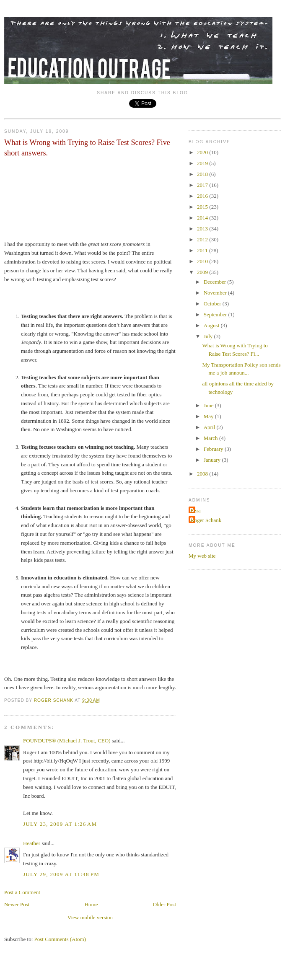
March (211, 438)
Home (91, 904)
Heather (32, 843)
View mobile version (90, 917)
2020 (203, 152)
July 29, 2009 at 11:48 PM (61, 874)
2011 (203, 250)
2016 (203, 196)
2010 (203, 261)
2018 (203, 174)
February (214, 449)
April (210, 427)
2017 (203, 185)
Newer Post (17, 904)
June (209, 405)
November (216, 293)
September (216, 314)
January (213, 460)
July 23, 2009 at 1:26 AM (60, 824)
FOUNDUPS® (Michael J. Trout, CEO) (67, 741)
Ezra (196, 511)
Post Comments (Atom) (60, 939)
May (209, 416)
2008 (203, 474)
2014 (203, 218)
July (209, 336)
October (213, 304)
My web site (202, 556)
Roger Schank (206, 520)
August (212, 325)
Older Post (165, 904)
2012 (203, 239)
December (216, 282)
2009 (203, 272)
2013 (203, 229)
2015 (203, 207)
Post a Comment (22, 892)
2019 (203, 163)
